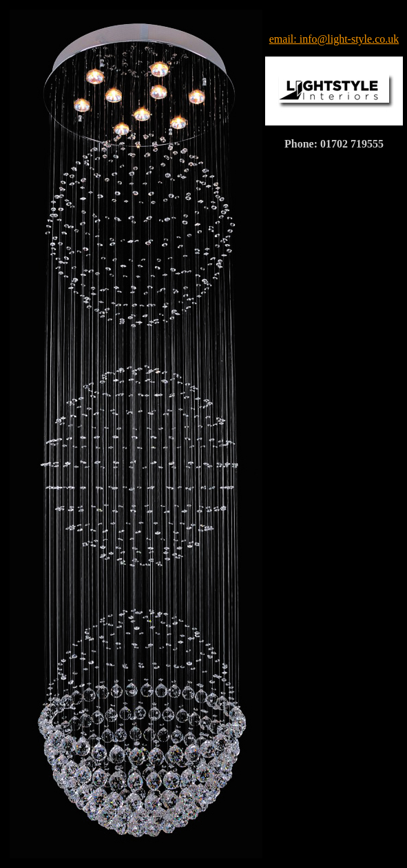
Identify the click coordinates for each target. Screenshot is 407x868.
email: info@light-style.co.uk (334, 39)
